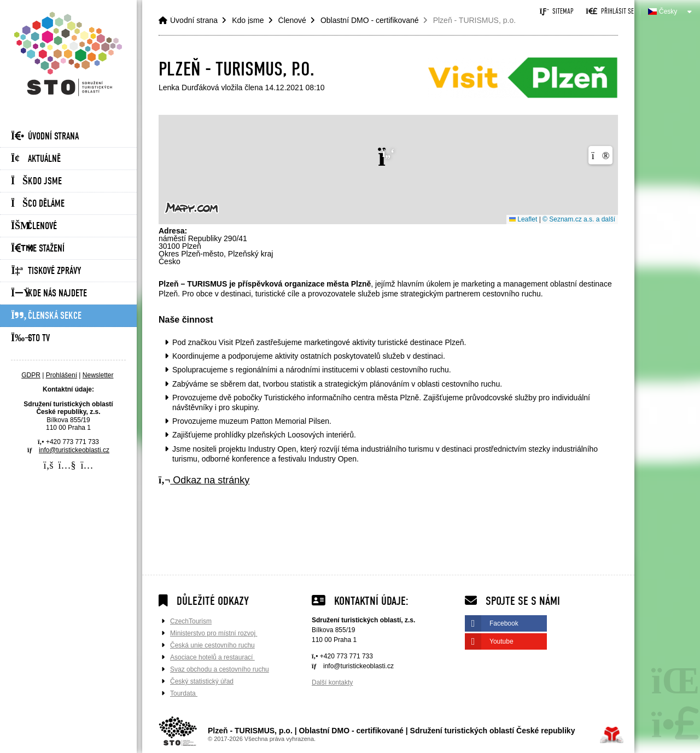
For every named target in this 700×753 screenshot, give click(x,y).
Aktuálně (36, 159)
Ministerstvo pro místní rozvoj (214, 633)
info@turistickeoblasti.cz (74, 450)
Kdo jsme (36, 181)
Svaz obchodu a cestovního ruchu (220, 669)
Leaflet (523, 219)
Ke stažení (38, 249)
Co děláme (38, 204)
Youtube (501, 641)
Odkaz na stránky (204, 480)
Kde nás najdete (49, 293)
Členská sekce (46, 316)
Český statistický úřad (202, 681)
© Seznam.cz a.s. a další (579, 219)
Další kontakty (332, 682)
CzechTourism (191, 621)
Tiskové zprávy (46, 271)
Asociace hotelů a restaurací (212, 657)
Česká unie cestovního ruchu (212, 645)
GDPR (31, 375)
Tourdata (184, 693)
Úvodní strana (68, 54)
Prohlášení (62, 375)
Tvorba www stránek (612, 735)
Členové (34, 226)
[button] (609, 11)
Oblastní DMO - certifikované (370, 20)
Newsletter (98, 375)
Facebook (504, 623)
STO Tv (30, 338)
